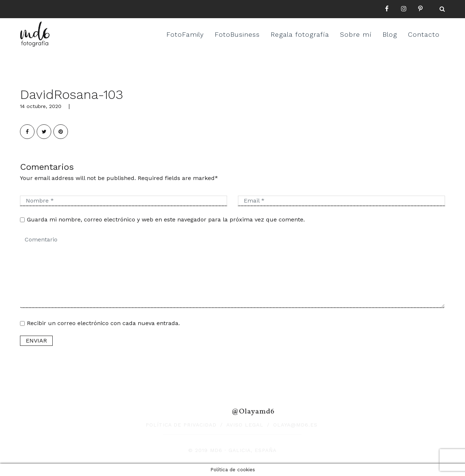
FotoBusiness (237, 34)
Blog (390, 34)
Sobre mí (356, 34)
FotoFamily (185, 34)
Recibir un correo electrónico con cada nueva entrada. (103, 323)
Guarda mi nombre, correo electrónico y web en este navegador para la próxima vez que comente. (166, 219)
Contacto (424, 34)
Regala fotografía (300, 34)
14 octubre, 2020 (41, 106)
